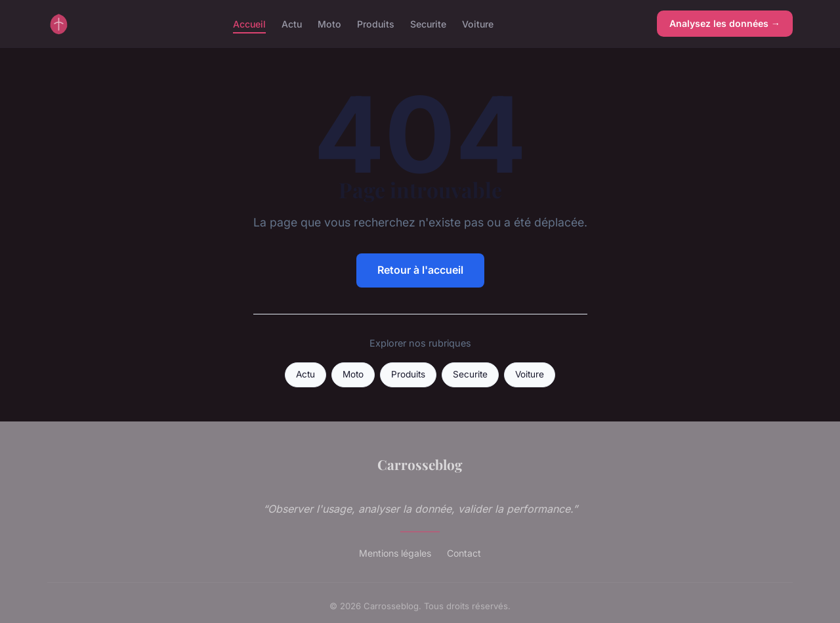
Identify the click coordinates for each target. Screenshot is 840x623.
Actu (292, 23)
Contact (464, 553)
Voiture (478, 23)
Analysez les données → (725, 23)
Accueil (249, 23)
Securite (428, 23)
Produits (376, 23)
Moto (329, 23)
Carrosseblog (420, 464)
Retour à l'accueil (420, 270)
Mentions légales (395, 553)
